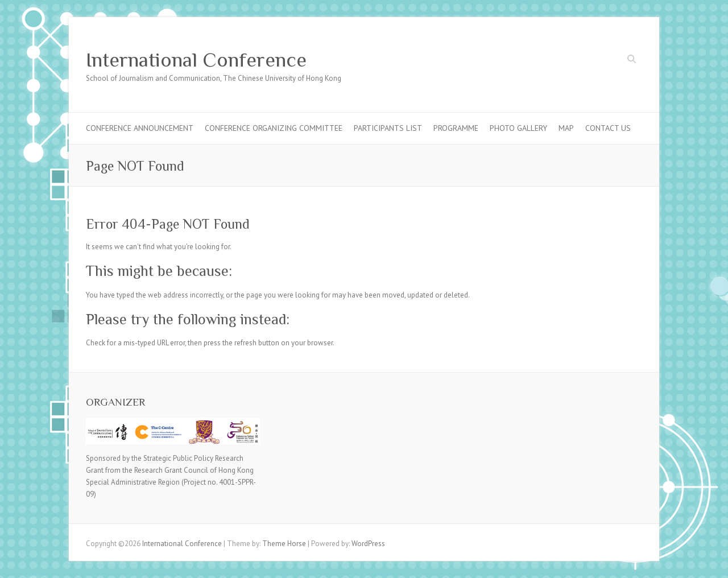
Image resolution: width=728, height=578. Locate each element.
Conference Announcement (140, 128)
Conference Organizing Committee (274, 128)
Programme (456, 128)
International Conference (196, 60)
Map (566, 128)
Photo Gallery (518, 128)
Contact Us (608, 128)
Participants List (388, 128)
